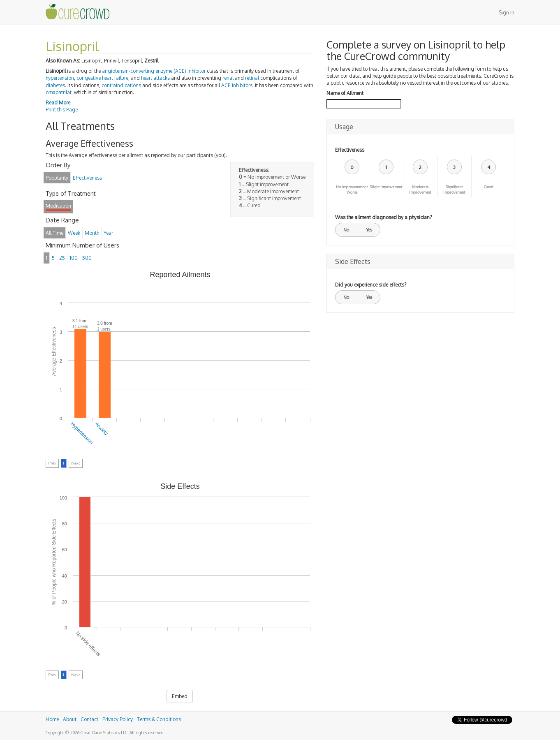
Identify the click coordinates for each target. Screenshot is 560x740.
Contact (89, 719)
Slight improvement (386, 187)
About (70, 719)
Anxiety (102, 429)
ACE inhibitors (237, 85)
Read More (58, 103)
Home (52, 719)
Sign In (507, 13)
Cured (489, 187)
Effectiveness (350, 150)
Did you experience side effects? (371, 285)
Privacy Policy (118, 719)
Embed (180, 696)
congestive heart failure (102, 78)
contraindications (121, 85)
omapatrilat (59, 92)
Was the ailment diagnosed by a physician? (383, 217)
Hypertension (82, 433)
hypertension (60, 78)
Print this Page (62, 110)
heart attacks (155, 78)
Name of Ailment (345, 93)
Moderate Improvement (420, 190)
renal (228, 78)
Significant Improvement (454, 190)
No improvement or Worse (352, 190)
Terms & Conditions (159, 719)
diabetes (55, 85)
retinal (252, 78)
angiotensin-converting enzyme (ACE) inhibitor (154, 71)
